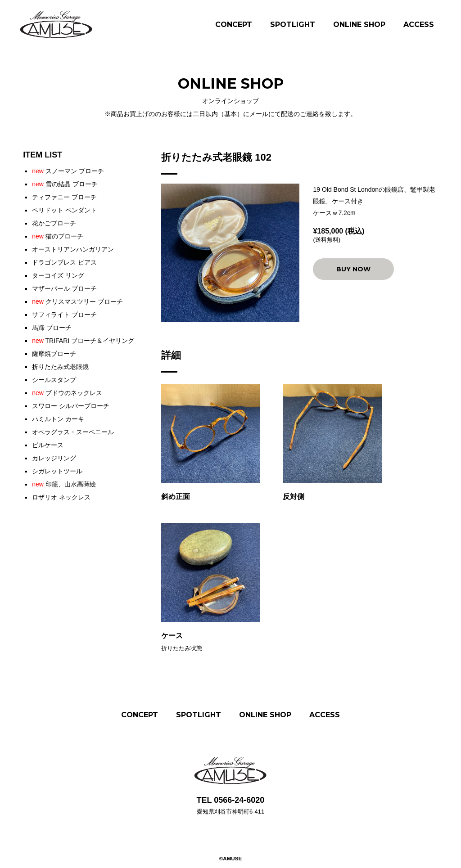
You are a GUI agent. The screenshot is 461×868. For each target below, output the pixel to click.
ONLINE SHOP (359, 25)
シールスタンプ (54, 380)
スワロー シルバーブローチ (71, 406)
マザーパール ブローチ (64, 288)
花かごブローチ (54, 223)
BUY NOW (353, 269)
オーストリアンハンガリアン (73, 249)
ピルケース (48, 445)
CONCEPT (234, 25)
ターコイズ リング (58, 275)
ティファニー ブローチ (64, 197)
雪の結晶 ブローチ (65, 184)
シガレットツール (57, 471)
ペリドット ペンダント (64, 210)
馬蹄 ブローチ (52, 328)
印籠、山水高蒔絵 (64, 484)
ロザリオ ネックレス (61, 497)
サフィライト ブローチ (64, 315)
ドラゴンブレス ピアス (64, 262)
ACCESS (419, 25)
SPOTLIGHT (293, 25)
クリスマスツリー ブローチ (77, 301)
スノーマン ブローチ (68, 171)
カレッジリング (54, 458)
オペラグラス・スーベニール (73, 432)
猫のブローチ (58, 236)
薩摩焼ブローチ (54, 354)
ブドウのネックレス (67, 393)
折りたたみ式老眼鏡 (60, 367)
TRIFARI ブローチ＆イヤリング (83, 341)
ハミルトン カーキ (58, 419)
